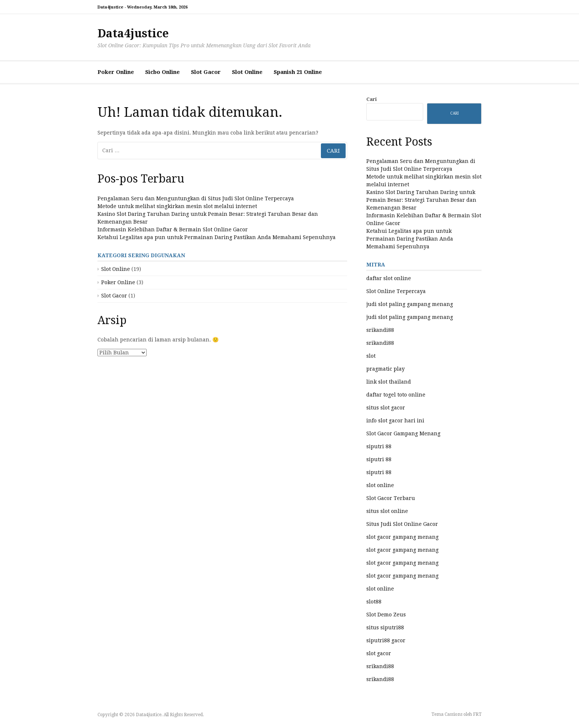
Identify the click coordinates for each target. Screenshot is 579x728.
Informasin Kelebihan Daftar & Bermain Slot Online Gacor (173, 229)
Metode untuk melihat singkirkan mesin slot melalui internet (177, 206)
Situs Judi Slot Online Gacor (402, 524)
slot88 (374, 602)
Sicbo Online (162, 72)
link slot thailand (389, 382)
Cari (371, 99)
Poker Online (116, 72)
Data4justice (133, 33)
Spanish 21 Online (298, 72)
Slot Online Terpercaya (396, 291)
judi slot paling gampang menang (410, 304)
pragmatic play (386, 369)
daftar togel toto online (396, 395)
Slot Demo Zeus (386, 615)
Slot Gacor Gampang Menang (403, 433)
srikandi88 (380, 330)
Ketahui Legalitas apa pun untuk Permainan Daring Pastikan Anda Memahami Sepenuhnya (217, 237)
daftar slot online (389, 278)
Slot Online (247, 72)
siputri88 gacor (386, 640)
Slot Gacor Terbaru (391, 498)
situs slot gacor (386, 408)
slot (371, 356)
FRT (477, 714)
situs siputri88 (385, 627)
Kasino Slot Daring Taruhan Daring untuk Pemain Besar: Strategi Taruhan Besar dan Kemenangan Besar (421, 200)
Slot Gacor (206, 72)
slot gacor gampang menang (402, 537)
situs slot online (387, 511)
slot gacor (379, 653)
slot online (380, 485)
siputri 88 (379, 446)
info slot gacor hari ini (395, 421)
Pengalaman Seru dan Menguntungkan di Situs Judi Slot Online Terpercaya (196, 198)
